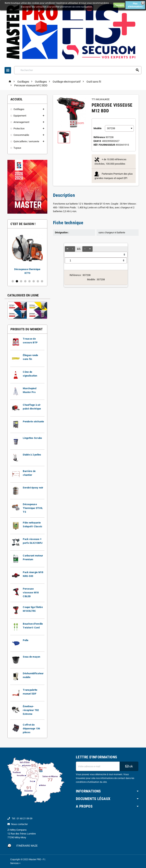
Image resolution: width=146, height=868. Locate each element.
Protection (19, 129)
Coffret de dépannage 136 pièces (31, 729)
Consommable (21, 135)
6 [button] (34, 281)
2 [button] (17, 281)
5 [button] (29, 281)
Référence (99, 137)
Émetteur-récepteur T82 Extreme (31, 710)
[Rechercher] (78, 70)
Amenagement (21, 122)
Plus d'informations (135, 5)
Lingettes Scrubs (32, 438)
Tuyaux (17, 148)
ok (129, 766)
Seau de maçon (31, 657)
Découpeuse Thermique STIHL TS (33, 508)
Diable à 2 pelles (32, 455)
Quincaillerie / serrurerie (26, 141)
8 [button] (42, 281)
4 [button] (25, 281)
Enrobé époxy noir (33, 488)
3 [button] (21, 281)
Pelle (26, 640)
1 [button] (13, 281)
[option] (27, 254)
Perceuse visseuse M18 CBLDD (31, 593)
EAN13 (97, 141)
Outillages (19, 109)
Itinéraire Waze (27, 846)
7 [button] (38, 281)
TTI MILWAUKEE (101, 99)
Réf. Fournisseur (104, 145)
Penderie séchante (33, 421)
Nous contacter (19, 824)
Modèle (98, 128)
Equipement (20, 116)
